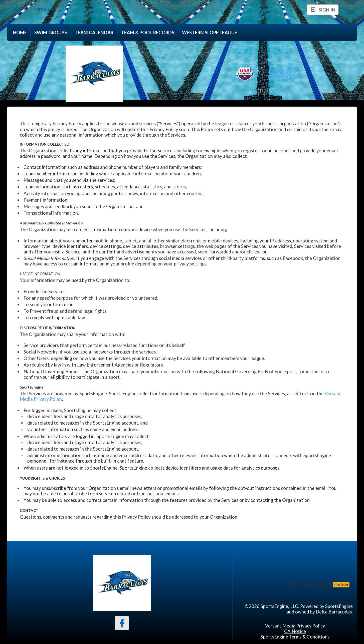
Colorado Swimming (284, 74)
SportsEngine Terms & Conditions (295, 637)
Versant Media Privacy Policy (295, 626)
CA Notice (295, 631)
